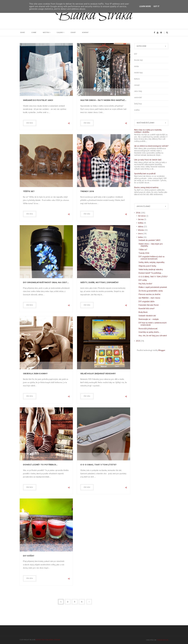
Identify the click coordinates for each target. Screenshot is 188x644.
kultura (137, 79)
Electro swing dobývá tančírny (146, 187)
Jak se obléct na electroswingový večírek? (151, 146)
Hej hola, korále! (145, 284)
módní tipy (139, 72)
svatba (137, 110)
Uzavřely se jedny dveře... (149, 332)
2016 (138, 213)
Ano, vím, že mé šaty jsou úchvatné (153, 336)
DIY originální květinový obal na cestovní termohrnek (46, 282)
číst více (30, 123)
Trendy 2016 (87, 191)
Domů (22, 33)
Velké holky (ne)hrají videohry (98, 374)
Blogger (162, 350)
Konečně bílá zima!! (147, 308)
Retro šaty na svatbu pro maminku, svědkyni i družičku (148, 131)
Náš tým (42, 33)
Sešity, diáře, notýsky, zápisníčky (99, 282)
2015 (138, 341)
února (140, 233)
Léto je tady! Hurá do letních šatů (148, 160)
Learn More (145, 6)
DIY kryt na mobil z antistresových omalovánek (153, 324)
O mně (32, 33)
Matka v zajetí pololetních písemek (153, 287)
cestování (138, 97)
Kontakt (78, 33)
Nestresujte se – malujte (149, 319)
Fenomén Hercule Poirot (149, 305)
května (141, 223)
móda (136, 66)
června (141, 219)
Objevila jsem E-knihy (35, 374)
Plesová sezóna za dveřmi (149, 294)
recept (137, 85)
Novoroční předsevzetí (148, 329)
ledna (140, 237)
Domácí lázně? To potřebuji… (40, 465)
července (142, 216)
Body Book (143, 312)
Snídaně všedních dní (147, 316)
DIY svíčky (29, 556)
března (141, 230)
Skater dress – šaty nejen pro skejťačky (104, 100)
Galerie (55, 33)
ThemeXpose (163, 640)
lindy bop (138, 104)
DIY (136, 54)
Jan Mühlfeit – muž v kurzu (149, 298)
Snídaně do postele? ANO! (38, 100)
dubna (141, 226)
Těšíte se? (29, 191)
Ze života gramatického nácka (151, 291)
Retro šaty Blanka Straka (48, 640)
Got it (156, 6)
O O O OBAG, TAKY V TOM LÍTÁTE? (98, 465)
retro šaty (138, 91)
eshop (67, 33)
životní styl (139, 60)
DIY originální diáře (147, 301)
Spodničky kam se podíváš (145, 173)
